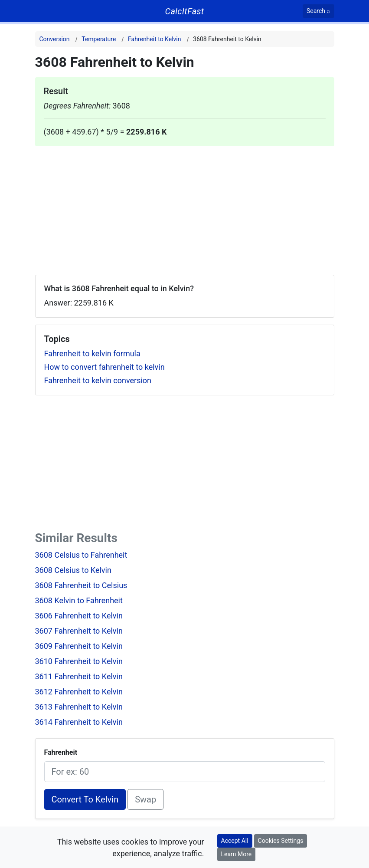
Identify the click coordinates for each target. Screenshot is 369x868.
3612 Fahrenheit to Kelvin (79, 692)
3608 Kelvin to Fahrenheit (79, 600)
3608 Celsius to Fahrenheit (81, 555)
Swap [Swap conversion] (145, 799)
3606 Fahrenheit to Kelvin (79, 616)
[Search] (318, 11)
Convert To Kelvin (85, 799)
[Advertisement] (185, 207)
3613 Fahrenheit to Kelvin (79, 707)
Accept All (235, 841)
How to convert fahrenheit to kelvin (104, 367)
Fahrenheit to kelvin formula (92, 353)
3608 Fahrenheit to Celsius (81, 585)
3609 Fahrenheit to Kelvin (79, 646)
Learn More (237, 854)
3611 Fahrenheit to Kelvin (79, 676)
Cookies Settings (281, 841)
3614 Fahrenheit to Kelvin (79, 722)
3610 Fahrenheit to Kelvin (79, 661)
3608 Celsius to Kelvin (73, 570)
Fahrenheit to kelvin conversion (98, 380)
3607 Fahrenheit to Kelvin (79, 631)
